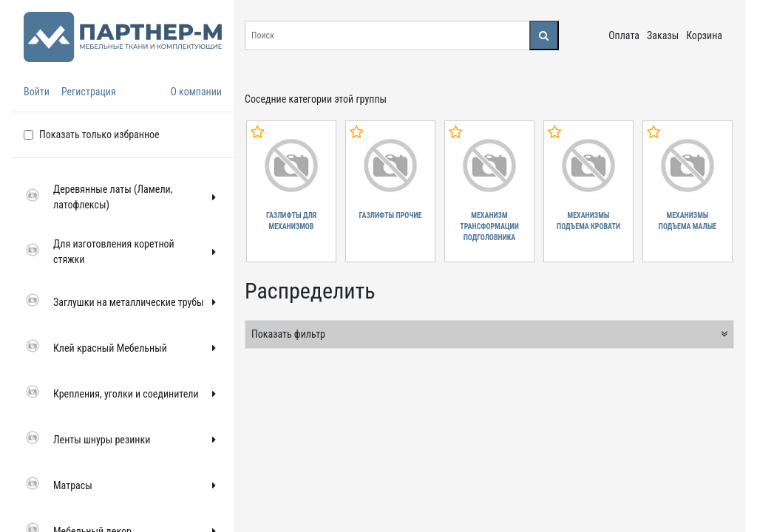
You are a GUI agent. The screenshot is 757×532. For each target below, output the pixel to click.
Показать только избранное (99, 134)
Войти (37, 92)
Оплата (624, 35)
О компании (196, 92)
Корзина (704, 35)
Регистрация (89, 92)
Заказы (663, 35)
